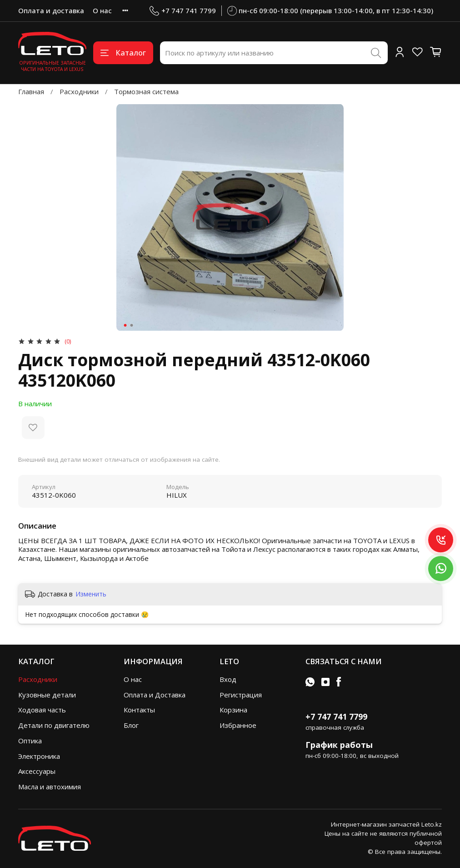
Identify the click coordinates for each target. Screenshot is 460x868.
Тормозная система (146, 91)
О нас (102, 10)
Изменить (91, 594)
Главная (31, 91)
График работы (339, 745)
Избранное (238, 725)
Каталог (123, 53)
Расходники (79, 91)
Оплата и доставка (51, 10)
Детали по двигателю (54, 725)
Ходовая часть (42, 710)
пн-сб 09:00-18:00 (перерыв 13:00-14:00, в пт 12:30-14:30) (330, 11)
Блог (131, 725)
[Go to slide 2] (132, 325)
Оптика (30, 741)
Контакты (139, 710)
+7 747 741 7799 (183, 11)
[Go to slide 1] (125, 325)
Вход (228, 679)
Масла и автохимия (50, 787)
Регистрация (241, 695)
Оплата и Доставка (155, 695)
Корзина (233, 710)
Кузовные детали (47, 695)
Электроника (39, 756)
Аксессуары (37, 771)
